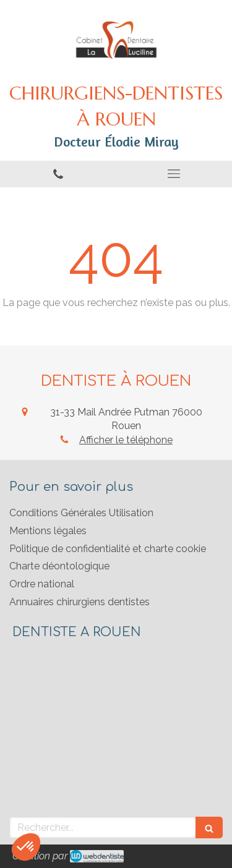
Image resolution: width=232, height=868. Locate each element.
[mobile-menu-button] (174, 174)
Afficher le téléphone (126, 440)
